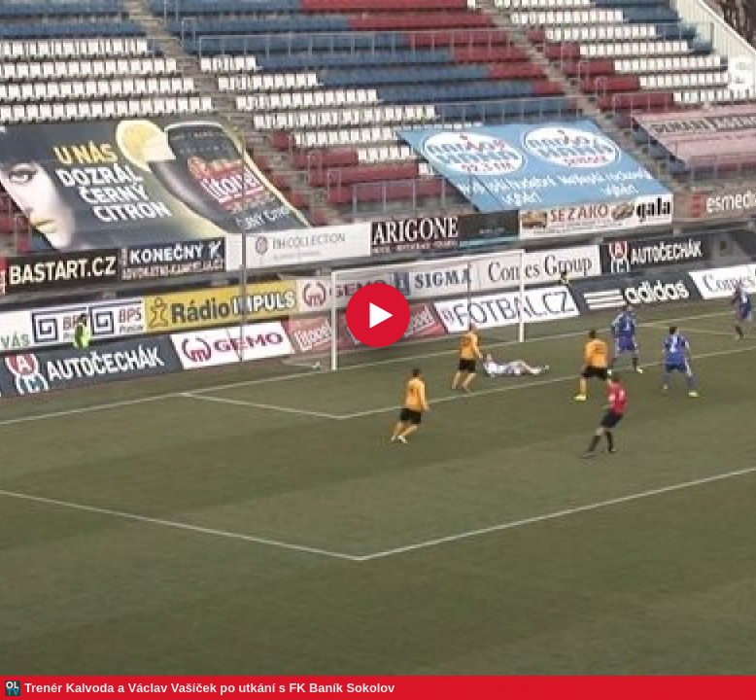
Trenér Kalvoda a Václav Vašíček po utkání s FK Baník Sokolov (209, 688)
